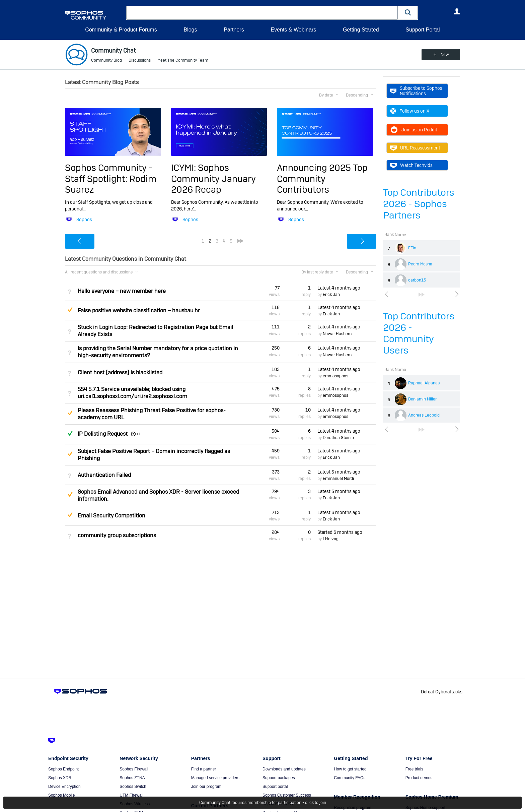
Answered (70, 433)
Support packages (279, 778)
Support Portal (423, 30)
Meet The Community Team (183, 60)
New (445, 55)
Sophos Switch (133, 787)
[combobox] (262, 13)
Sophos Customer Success (287, 795)
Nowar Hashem (337, 334)
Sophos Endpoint (63, 769)
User (457, 11)
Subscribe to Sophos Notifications (416, 91)
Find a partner (204, 769)
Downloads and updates (284, 769)
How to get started (350, 769)
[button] (408, 13)
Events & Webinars (293, 30)
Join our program (206, 787)
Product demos (419, 778)
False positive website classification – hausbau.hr (139, 310)
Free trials (414, 769)
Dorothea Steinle (338, 438)
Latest (339, 288)
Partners (234, 30)
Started (340, 532)
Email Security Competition (111, 516)
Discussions (140, 60)
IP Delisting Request (103, 434)
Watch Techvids (411, 165)
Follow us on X (410, 111)
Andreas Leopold (424, 415)
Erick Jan (331, 295)
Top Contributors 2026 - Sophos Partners (419, 204)
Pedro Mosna (420, 264)
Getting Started (361, 30)
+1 (139, 434)
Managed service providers (215, 778)
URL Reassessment (415, 148)
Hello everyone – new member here (122, 291)
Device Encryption (64, 787)
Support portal (275, 787)
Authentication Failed (104, 475)
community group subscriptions (117, 535)
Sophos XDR (60, 778)
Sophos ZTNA (132, 778)
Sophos (84, 220)
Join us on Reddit (414, 130)
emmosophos (335, 376)
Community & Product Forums (121, 30)
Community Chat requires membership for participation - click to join (263, 803)
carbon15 (417, 280)
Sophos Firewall (134, 769)
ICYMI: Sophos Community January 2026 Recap (213, 179)
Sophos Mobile (61, 795)
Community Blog (106, 60)
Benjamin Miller (422, 399)
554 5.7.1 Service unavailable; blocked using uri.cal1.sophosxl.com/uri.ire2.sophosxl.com (132, 393)
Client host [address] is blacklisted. (121, 372)
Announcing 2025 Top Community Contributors (322, 179)
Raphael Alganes (424, 383)
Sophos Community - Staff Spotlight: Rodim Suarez (111, 179)
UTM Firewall (131, 795)
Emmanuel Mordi (338, 479)
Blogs (190, 30)
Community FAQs (350, 778)
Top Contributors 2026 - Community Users (419, 333)
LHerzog (331, 539)
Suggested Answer (70, 310)
